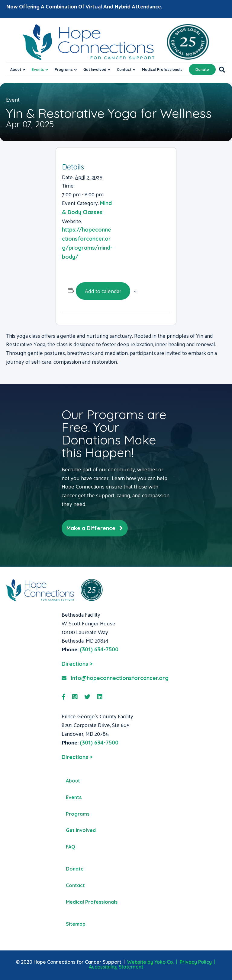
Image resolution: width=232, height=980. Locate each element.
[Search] (220, 70)
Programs (64, 70)
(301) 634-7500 (99, 649)
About (16, 70)
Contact (124, 70)
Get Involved (95, 70)
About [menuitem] (73, 781)
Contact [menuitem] (75, 885)
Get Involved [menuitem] (81, 830)
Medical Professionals (162, 70)
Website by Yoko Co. (150, 962)
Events (38, 70)
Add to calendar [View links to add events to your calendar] (103, 291)
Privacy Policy (196, 962)
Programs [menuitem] (78, 814)
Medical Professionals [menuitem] (92, 902)
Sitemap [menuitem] (76, 924)
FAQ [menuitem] (71, 847)
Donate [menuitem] (75, 869)
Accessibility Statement (116, 967)
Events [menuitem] (74, 797)
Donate (202, 70)
